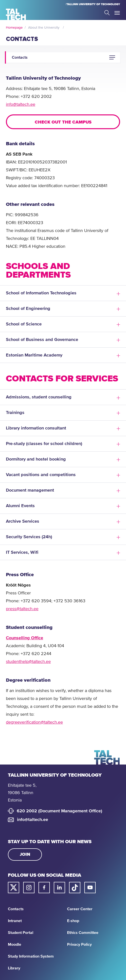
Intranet (15, 921)
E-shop (73, 921)
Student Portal (21, 933)
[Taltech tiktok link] (75, 888)
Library (14, 968)
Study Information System (31, 956)
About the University (44, 28)
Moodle (15, 944)
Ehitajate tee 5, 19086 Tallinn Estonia (22, 793)
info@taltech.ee (21, 105)
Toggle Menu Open (117, 13)
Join (25, 855)
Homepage (14, 28)
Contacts (16, 909)
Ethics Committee (83, 933)
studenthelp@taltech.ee (28, 662)
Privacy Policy (79, 944)
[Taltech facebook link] (44, 888)
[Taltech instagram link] (29, 888)
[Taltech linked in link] (59, 888)
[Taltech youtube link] (90, 888)
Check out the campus (63, 122)
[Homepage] (16, 14)
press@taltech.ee (22, 609)
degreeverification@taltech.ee (34, 722)
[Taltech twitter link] (14, 888)
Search (107, 13)
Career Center (80, 909)
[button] (112, 57)
